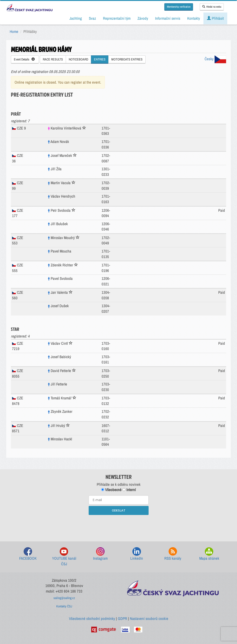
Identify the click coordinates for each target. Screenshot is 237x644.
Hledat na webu (212, 7)
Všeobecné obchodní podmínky (92, 619)
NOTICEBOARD (78, 59)
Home (14, 32)
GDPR (122, 619)
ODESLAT (119, 510)
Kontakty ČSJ (64, 606)
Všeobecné (111, 490)
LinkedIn (137, 554)
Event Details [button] (24, 59)
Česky (215, 59)
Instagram (100, 554)
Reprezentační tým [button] (117, 18)
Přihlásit (215, 18)
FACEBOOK (28, 554)
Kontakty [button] (194, 18)
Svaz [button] (92, 18)
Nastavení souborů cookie (149, 619)
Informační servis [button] (168, 18)
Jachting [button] (76, 18)
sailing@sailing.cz (64, 598)
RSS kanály (173, 554)
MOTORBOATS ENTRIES (127, 59)
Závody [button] (143, 18)
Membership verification (179, 7)
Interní (129, 490)
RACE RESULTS (53, 59)
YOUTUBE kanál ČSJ (64, 557)
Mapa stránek (209, 554)
